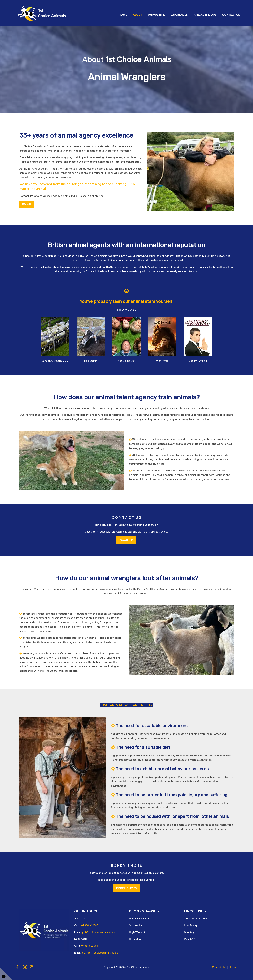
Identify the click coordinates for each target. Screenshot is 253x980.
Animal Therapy (205, 15)
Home (123, 15)
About (137, 15)
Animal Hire (156, 15)
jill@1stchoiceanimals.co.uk (98, 932)
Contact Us (231, 15)
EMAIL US (126, 540)
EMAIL (27, 204)
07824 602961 (89, 946)
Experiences (179, 15)
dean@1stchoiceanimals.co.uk (100, 953)
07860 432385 (90, 925)
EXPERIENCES (126, 888)
